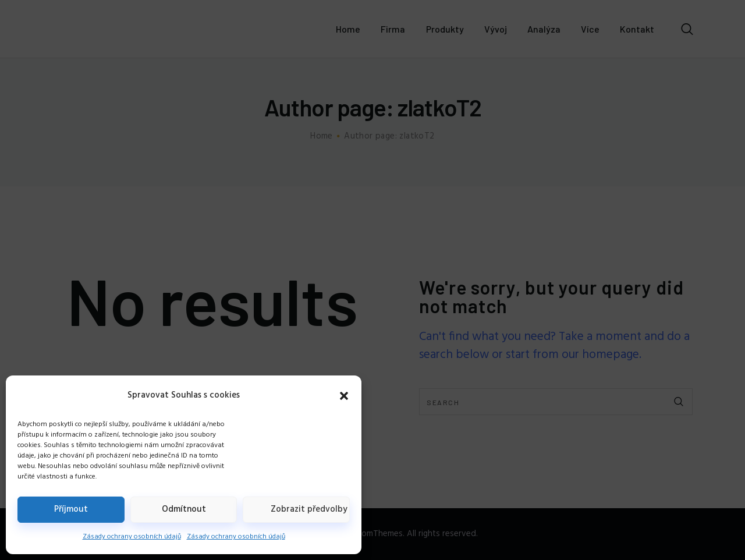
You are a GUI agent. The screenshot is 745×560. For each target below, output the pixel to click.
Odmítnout (184, 509)
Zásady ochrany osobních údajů (132, 537)
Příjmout (71, 509)
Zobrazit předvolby (309, 509)
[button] (344, 396)
